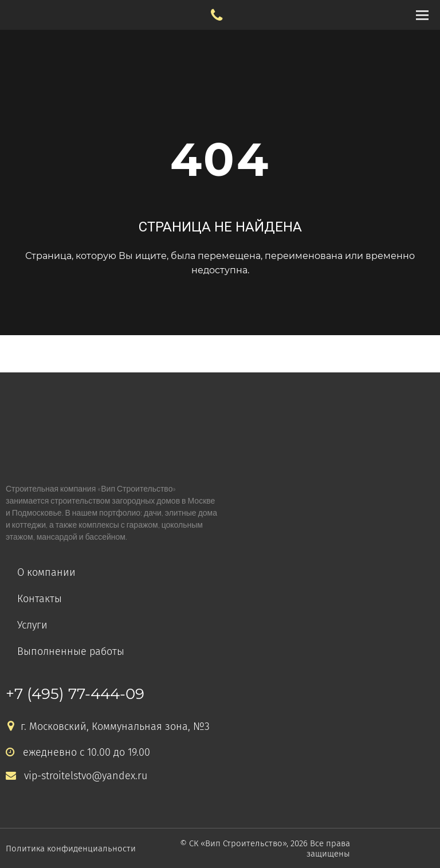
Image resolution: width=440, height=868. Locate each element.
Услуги (32, 625)
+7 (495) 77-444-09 (75, 694)
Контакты (40, 599)
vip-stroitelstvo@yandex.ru (76, 776)
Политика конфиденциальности (71, 849)
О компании (46, 572)
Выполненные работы (71, 651)
